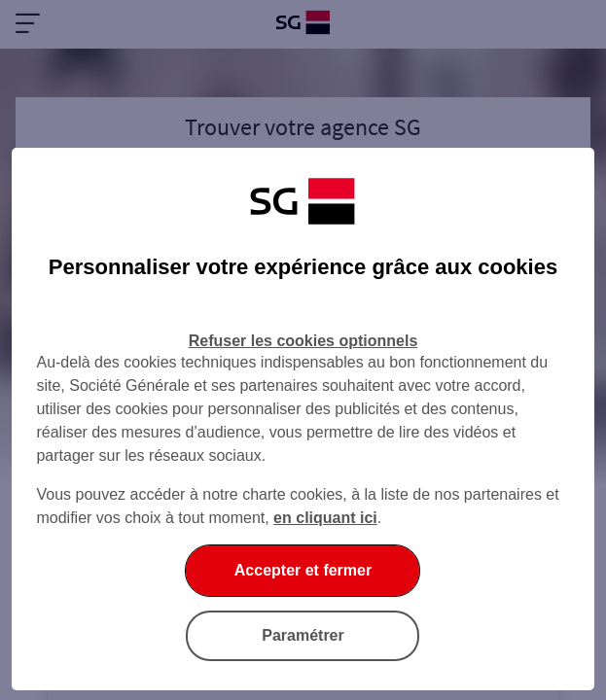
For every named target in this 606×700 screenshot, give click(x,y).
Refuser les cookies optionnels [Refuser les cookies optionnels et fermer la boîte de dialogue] (303, 341)
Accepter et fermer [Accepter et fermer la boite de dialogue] (303, 570)
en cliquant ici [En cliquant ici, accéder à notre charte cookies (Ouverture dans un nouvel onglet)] (325, 518)
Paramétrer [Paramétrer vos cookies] (303, 635)
